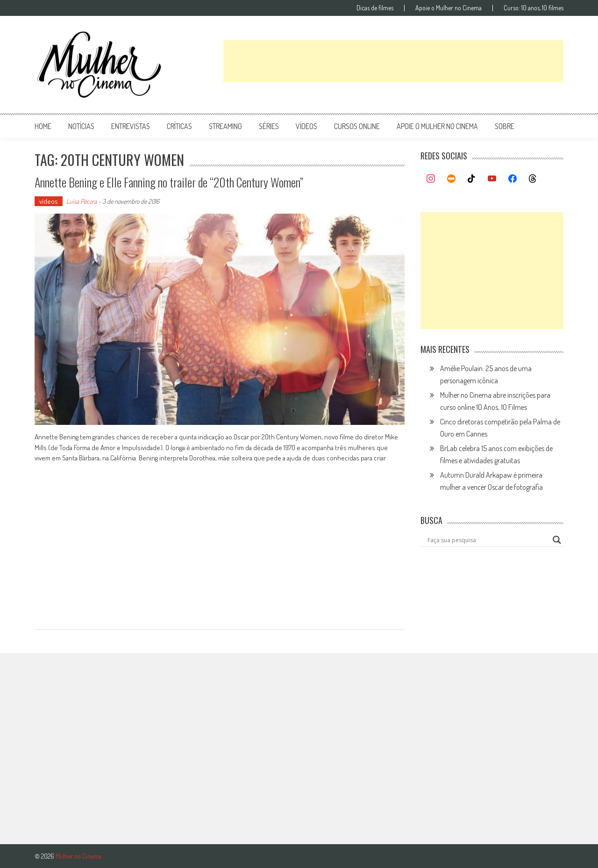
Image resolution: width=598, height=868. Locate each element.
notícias (81, 126)
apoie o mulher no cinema (437, 126)
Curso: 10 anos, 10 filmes (534, 8)
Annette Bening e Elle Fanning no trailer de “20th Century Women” (169, 182)
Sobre (505, 126)
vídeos (306, 126)
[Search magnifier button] (557, 540)
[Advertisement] (393, 61)
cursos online (357, 126)
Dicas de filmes (375, 8)
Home (43, 126)
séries (269, 126)
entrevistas (131, 126)
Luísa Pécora (82, 201)
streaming (225, 126)
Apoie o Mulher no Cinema (448, 8)
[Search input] (488, 540)
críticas (179, 126)
